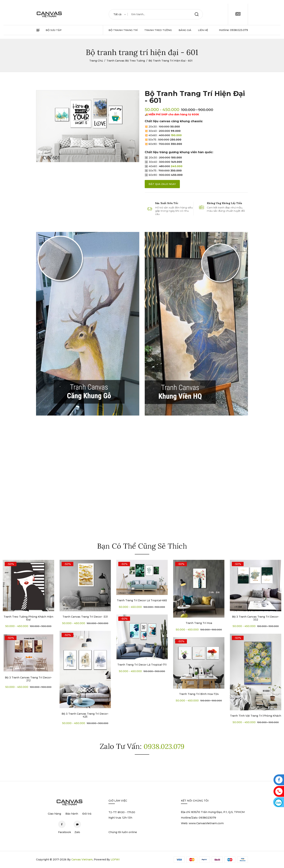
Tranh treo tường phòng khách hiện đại (28, 618)
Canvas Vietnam (82, 859)
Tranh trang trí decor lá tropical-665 (142, 600)
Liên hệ (203, 30)
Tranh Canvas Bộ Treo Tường (126, 61)
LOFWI (115, 859)
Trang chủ (96, 61)
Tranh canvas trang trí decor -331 (85, 617)
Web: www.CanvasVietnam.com (203, 824)
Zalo (77, 826)
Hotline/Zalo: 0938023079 (199, 818)
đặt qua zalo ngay (162, 184)
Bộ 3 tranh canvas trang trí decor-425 (85, 715)
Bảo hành (72, 814)
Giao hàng (54, 814)
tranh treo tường (158, 30)
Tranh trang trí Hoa (199, 623)
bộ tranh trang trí (123, 30)
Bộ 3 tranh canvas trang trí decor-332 (256, 618)
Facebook (62, 826)
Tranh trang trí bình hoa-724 (199, 694)
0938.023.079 (239, 30)
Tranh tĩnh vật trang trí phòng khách (256, 716)
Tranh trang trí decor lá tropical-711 (142, 665)
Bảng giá (185, 30)
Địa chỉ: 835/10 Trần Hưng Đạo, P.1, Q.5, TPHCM (213, 812)
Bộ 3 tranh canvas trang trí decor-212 (28, 679)
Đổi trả (87, 814)
